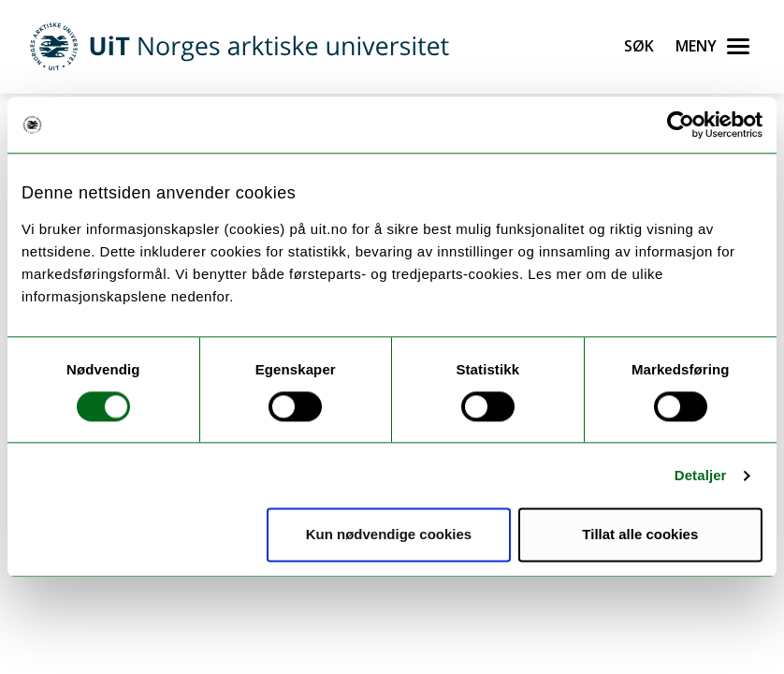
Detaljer (701, 475)
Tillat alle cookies (640, 535)
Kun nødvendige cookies (389, 535)
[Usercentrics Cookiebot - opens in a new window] (681, 125)
